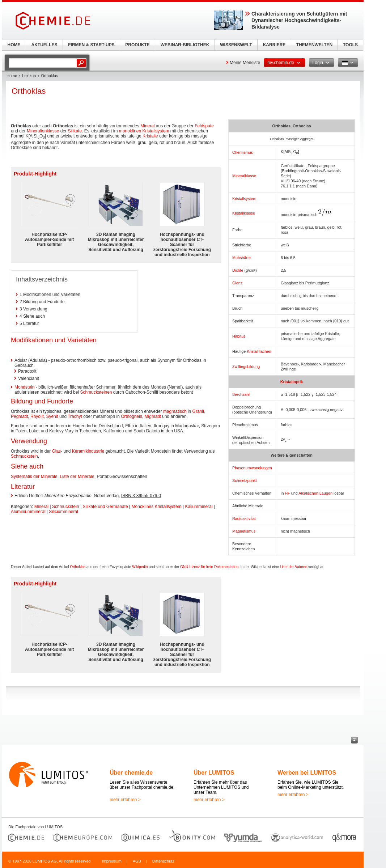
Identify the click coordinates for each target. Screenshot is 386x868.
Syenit (52, 416)
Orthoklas (78, 567)
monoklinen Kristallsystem (144, 131)
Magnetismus (244, 531)
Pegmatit (19, 416)
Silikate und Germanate (105, 507)
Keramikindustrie (88, 451)
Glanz (237, 283)
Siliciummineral (63, 512)
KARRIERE (274, 45)
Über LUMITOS (214, 773)
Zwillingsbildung (246, 367)
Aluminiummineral (28, 512)
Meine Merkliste (245, 63)
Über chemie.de (131, 773)
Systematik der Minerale (34, 477)
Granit (198, 411)
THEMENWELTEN (314, 45)
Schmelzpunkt (245, 480)
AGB (137, 861)
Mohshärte (241, 258)
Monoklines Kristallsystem (157, 507)
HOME (14, 45)
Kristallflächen (259, 351)
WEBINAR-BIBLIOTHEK (185, 45)
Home (12, 76)
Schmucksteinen (96, 392)
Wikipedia (140, 567)
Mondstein (24, 387)
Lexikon (29, 76)
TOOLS (350, 45)
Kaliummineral (199, 507)
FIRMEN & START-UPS (91, 45)
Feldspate (204, 126)
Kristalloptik (292, 382)
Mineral (147, 126)
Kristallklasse (244, 213)
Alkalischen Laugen (315, 493)
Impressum (111, 861)
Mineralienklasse (43, 131)
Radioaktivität (244, 518)
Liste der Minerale (77, 477)
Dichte (238, 270)
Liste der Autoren (294, 567)
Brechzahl (241, 394)
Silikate (75, 131)
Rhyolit (37, 416)
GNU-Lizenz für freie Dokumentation (209, 567)
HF (287, 493)
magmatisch (175, 411)
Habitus (239, 336)
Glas (56, 451)
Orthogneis (132, 416)
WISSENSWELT (236, 45)
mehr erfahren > (125, 800)
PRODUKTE (137, 45)
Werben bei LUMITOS (307, 773)
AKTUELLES (44, 45)
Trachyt (75, 416)
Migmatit (153, 416)
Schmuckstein (24, 456)
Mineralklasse (244, 176)
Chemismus (243, 152)
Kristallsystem (244, 199)
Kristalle (150, 136)
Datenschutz (163, 861)
